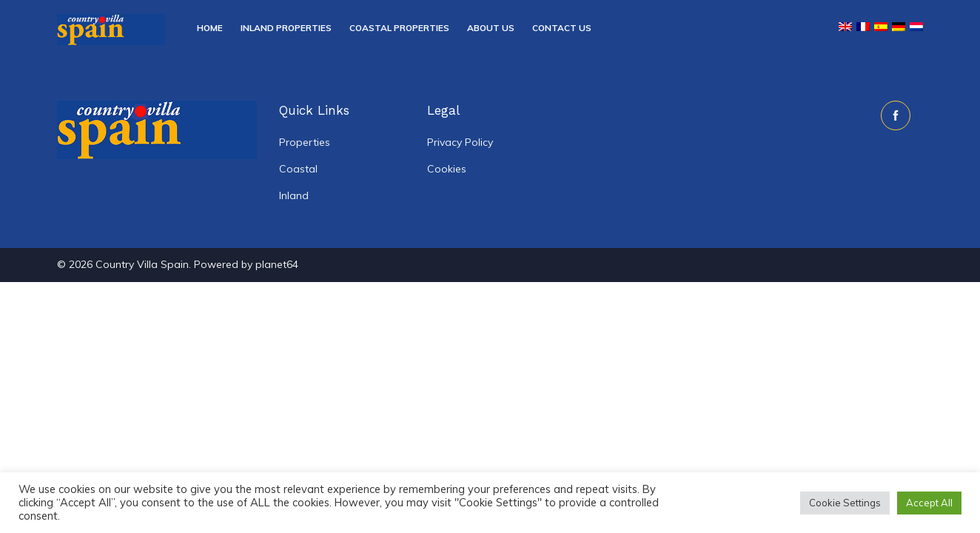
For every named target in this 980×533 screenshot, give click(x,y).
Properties (305, 142)
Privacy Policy (460, 142)
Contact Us (562, 28)
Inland (294, 195)
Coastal (298, 169)
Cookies (447, 169)
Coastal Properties (399, 28)
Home (210, 28)
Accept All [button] (929, 503)
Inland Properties (286, 28)
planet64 (277, 264)
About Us (491, 28)
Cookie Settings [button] (845, 503)
